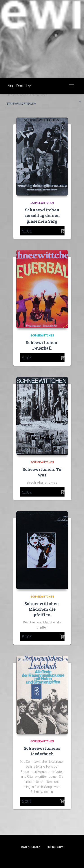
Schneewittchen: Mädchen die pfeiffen (42, 609)
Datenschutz (31, 847)
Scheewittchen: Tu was (42, 472)
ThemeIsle (58, 857)
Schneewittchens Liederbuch (42, 751)
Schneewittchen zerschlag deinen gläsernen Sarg (42, 215)
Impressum (55, 847)
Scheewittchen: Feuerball (42, 345)
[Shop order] (42, 105)
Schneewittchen (42, 203)
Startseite (12, 95)
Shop (23, 95)
